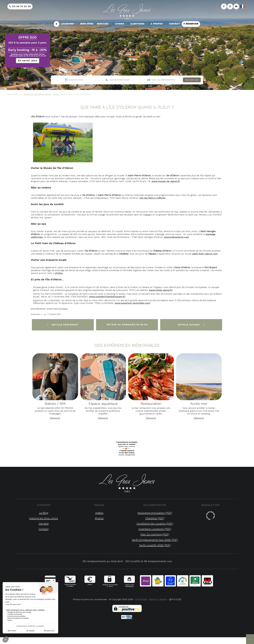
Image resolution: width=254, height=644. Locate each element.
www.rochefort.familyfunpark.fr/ (107, 297)
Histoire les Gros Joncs (44, 518)
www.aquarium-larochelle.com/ (132, 303)
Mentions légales (158, 600)
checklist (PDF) (155, 518)
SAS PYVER (141, 600)
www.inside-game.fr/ (161, 290)
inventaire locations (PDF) (155, 529)
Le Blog (44, 513)
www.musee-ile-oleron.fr (165, 181)
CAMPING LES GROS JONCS (38, 94)
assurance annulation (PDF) (155, 513)
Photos (99, 518)
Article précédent (63, 325)
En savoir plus (28, 61)
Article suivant (191, 325)
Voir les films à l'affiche (152, 198)
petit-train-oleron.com (205, 254)
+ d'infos (58, 273)
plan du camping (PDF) (155, 535)
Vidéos (99, 513)
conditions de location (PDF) (155, 524)
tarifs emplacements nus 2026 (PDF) (155, 540)
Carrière (44, 524)
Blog (56, 94)
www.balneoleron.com (176, 237)
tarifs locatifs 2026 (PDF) (155, 545)
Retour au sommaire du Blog (127, 325)
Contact (44, 529)
